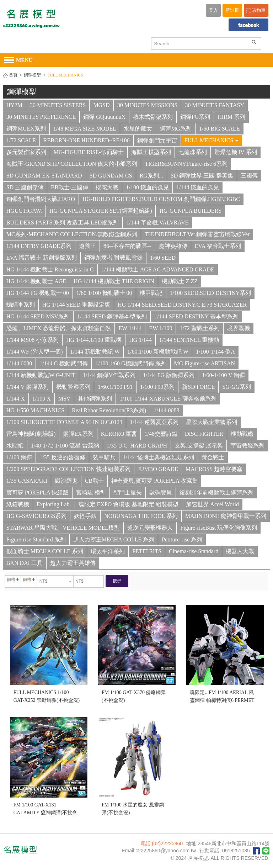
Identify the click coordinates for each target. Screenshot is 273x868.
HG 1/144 (140, 340)
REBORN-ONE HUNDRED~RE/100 (87, 140)
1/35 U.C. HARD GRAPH (137, 446)
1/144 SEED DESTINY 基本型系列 (196, 316)
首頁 (13, 75)
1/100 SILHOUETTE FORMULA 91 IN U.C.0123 (65, 422)
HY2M (14, 105)
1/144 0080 (19, 363)
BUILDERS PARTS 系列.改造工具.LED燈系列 (63, 223)
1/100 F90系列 (157, 387)
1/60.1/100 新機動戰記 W (158, 352)
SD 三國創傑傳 (25, 187)
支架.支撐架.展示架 (199, 446)
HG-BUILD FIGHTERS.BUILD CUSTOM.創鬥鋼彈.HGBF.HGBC (161, 199)
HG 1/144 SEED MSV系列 (38, 316)
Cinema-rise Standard (194, 551)
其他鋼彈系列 (95, 399)
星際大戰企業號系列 (212, 422)
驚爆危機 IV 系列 (236, 152)
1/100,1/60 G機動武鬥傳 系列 (131, 363)
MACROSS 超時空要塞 (214, 469)
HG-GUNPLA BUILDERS (190, 211)
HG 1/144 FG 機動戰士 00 (38, 293)
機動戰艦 (242, 434)
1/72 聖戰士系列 (199, 328)
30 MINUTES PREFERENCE (41, 117)
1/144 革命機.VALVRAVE (157, 223)
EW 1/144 (130, 328)
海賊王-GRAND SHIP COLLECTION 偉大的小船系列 (72, 164)
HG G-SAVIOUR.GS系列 (37, 516)
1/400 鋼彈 (19, 457)
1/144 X (16, 399)
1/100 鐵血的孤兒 (147, 187)
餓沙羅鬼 (66, 481)
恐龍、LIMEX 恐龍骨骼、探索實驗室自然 (59, 328)
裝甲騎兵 (104, 457)
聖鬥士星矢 (128, 493)
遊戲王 (87, 246)
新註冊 (232, 10)
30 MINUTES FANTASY (214, 105)
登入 (213, 10)
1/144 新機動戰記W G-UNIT (41, 375)
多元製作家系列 (26, 152)
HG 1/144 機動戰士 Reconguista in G (50, 269)
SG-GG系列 (237, 387)
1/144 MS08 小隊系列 (33, 340)
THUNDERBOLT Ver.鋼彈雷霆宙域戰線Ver (197, 234)
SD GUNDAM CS (111, 176)
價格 (13, 579)
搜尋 (117, 581)
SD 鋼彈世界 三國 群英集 (202, 176)
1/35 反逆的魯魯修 (62, 457)
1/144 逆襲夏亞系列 (154, 422)
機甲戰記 (151, 293)
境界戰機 (239, 328)
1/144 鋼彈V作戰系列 (109, 375)
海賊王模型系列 (151, 152)
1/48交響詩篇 (161, 434)
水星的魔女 (138, 129)
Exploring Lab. (54, 504)
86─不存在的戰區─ (127, 246)
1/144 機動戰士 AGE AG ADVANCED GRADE (158, 269)
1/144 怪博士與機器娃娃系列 (159, 457)
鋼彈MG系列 (176, 129)
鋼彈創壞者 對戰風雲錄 (113, 258)
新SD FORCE (198, 387)
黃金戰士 (213, 457)
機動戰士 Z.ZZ (180, 281)
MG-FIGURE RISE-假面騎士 (89, 152)
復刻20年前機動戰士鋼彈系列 (216, 493)
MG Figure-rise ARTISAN (205, 363)
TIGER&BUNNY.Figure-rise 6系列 (186, 164)
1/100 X (42, 399)
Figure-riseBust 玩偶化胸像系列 (219, 528)
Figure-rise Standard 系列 (36, 539)
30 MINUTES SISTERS (58, 105)
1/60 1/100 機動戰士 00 (104, 293)
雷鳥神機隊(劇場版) (31, 434)
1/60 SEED (163, 258)
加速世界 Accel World (212, 504)
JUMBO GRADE (158, 469)
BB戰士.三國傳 (69, 187)
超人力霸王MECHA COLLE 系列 (114, 539)
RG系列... (151, 176)
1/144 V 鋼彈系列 (28, 387)
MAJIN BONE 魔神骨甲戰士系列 (226, 516)
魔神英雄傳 (173, 246)
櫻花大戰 (107, 187)
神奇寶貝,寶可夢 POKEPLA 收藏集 (154, 481)
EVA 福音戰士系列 (218, 246)
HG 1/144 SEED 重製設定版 (76, 305)
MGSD (101, 105)
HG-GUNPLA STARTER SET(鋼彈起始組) (101, 211)
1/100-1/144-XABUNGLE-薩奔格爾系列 (168, 399)
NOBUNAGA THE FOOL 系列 (141, 516)
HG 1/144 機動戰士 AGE (36, 281)
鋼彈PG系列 (195, 117)
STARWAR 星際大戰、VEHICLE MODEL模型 (63, 528)
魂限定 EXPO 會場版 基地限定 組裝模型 (129, 504)
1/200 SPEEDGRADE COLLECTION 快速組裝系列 (68, 469)
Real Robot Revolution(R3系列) (109, 410)
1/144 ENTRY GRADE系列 (39, 246)
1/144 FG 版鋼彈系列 (169, 375)
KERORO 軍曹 (119, 434)
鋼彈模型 (32, 75)
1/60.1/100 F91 (115, 387)
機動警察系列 (73, 387)
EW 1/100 (160, 328)
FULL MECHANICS (212, 140)
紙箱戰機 (18, 504)
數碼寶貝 (161, 493)
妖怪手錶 (85, 516)
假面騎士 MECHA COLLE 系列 (45, 551)
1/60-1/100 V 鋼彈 (223, 375)
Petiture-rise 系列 (182, 539)
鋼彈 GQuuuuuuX (104, 117)
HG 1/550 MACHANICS (36, 410)
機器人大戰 (240, 551)
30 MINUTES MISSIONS (148, 105)
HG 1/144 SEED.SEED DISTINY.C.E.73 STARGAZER (182, 305)
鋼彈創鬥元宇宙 (157, 140)
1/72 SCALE (21, 140)
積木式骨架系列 (153, 117)
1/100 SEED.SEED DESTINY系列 (211, 293)
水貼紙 (15, 446)
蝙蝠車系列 (21, 305)
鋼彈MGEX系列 (26, 129)
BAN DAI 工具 (25, 563)
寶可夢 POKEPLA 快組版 (38, 493)
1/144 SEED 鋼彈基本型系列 (112, 316)
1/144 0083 (166, 410)
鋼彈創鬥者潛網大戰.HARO (41, 199)
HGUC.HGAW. (24, 211)
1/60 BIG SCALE (220, 129)
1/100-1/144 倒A (215, 352)
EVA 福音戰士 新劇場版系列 (42, 258)
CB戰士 (94, 481)
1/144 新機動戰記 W (95, 352)
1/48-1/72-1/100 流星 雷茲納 (65, 446)
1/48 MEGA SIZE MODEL (85, 129)
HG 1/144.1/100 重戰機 (94, 340)
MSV (65, 399)
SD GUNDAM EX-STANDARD (44, 176)
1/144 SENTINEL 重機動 (189, 340)
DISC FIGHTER (204, 434)
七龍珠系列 (193, 152)
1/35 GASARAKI (27, 481)
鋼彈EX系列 (78, 434)
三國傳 (249, 176)
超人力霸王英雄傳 (73, 563)
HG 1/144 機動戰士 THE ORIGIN (114, 281)
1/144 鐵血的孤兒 (198, 187)
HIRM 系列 (231, 117)
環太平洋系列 (108, 551)
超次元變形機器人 (150, 528)
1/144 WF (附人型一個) (35, 352)
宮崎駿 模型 (91, 493)
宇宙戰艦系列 (247, 446)
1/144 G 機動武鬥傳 (64, 363)
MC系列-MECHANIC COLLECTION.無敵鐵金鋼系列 (72, 234)
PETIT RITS (147, 551)
